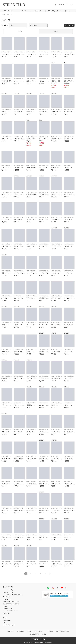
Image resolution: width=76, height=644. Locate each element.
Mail (66, 588)
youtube (62, 588)
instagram (53, 588)
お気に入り (67, 5)
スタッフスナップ (53, 11)
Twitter (57, 588)
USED (56, 31)
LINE (48, 588)
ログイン (61, 5)
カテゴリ (23, 11)
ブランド (68, 11)
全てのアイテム (8, 11)
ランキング (38, 11)
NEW (20, 31)
